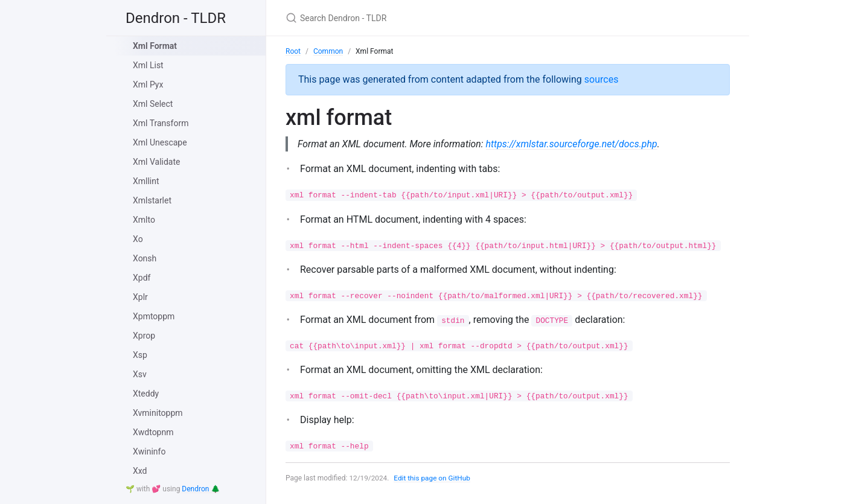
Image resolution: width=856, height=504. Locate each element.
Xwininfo (149, 451)
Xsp (140, 355)
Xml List (148, 65)
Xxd (140, 471)
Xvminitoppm (158, 413)
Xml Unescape (160, 142)
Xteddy (146, 394)
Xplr (140, 297)
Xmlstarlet (152, 200)
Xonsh (145, 258)
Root (293, 51)
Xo (138, 239)
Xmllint (146, 181)
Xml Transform (161, 123)
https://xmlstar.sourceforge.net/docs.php (574, 144)
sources (602, 79)
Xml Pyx (148, 85)
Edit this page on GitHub (433, 479)
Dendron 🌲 (201, 489)
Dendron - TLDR (176, 18)
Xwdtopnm (153, 432)
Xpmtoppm (154, 316)
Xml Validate (156, 162)
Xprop (144, 336)
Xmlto (144, 220)
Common (328, 51)
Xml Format (155, 46)
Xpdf (142, 278)
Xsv (140, 374)
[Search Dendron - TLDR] (428, 18)
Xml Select (153, 104)
